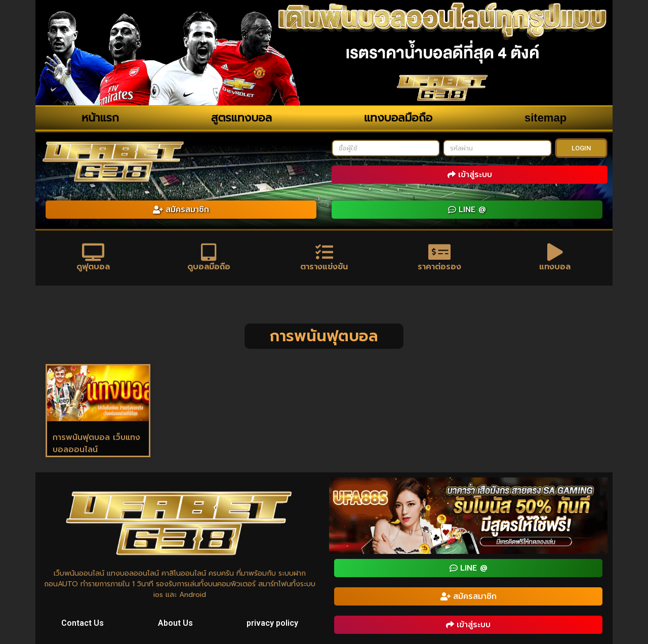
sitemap (545, 118)
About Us (175, 623)
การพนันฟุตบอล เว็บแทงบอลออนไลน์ (96, 444)
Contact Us (83, 623)
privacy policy (272, 623)
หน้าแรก (100, 118)
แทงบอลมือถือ (398, 118)
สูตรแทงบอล (241, 118)
